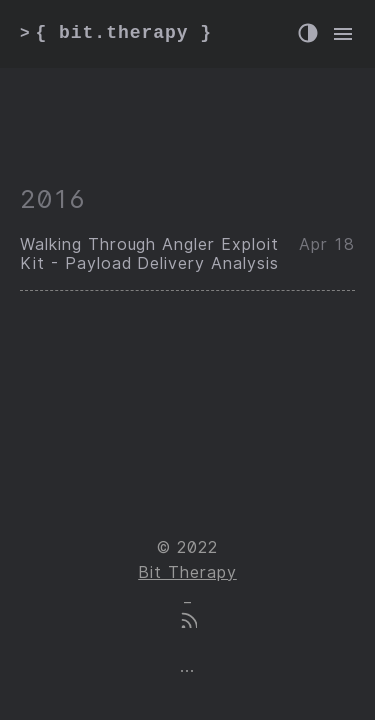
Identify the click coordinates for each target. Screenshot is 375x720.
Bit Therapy (187, 572)
